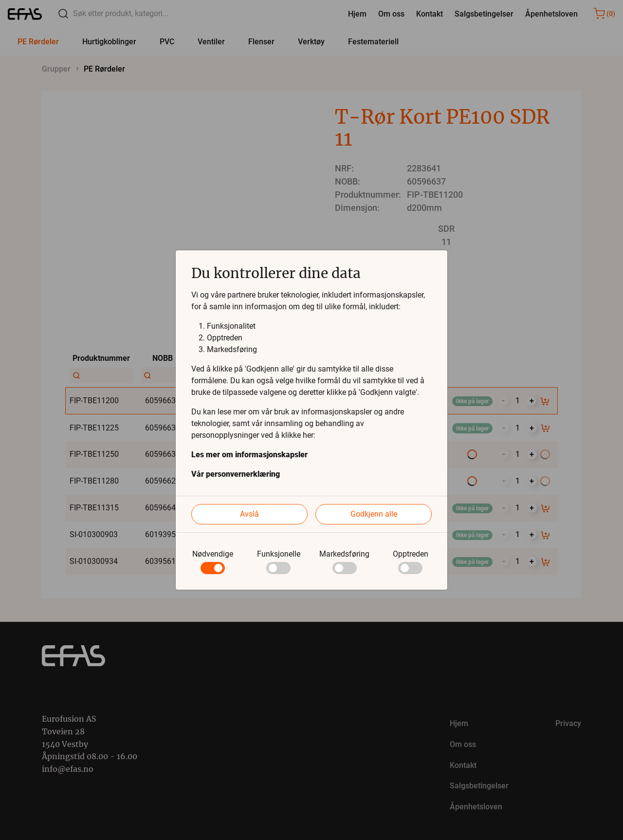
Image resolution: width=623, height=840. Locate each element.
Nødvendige (213, 554)
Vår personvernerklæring (236, 474)
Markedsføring (344, 554)
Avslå (249, 514)
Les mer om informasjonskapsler (249, 455)
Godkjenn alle (374, 514)
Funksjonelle (279, 554)
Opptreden (411, 554)
